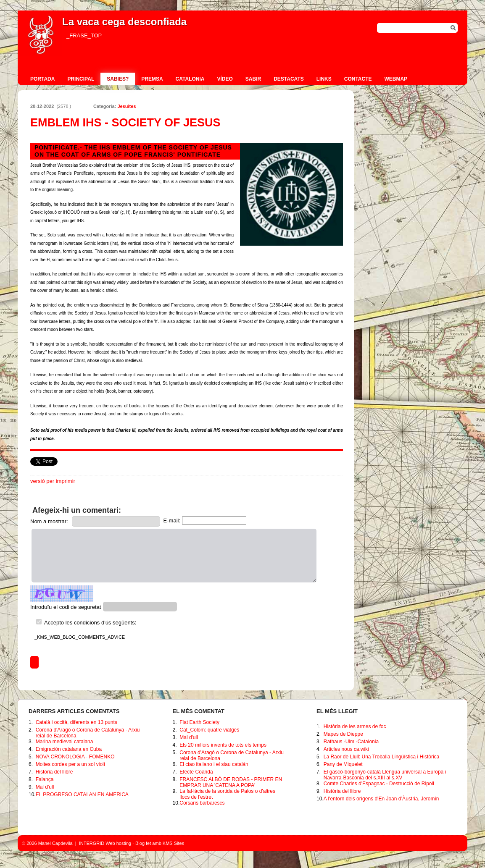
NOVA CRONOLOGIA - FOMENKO (75, 757)
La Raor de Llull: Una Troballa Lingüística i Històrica (381, 757)
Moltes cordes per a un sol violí (70, 764)
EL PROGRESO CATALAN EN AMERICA (82, 795)
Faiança (45, 779)
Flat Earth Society (199, 722)
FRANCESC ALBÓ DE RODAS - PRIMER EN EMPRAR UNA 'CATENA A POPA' (231, 782)
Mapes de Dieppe (343, 734)
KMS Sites (173, 843)
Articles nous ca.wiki (346, 749)
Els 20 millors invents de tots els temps (223, 745)
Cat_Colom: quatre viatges (209, 730)
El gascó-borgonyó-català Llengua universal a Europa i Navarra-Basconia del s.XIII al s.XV (385, 775)
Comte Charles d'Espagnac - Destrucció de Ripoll (379, 784)
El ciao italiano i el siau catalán (214, 764)
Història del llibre (54, 772)
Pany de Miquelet (343, 764)
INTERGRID (92, 843)
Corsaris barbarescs (202, 803)
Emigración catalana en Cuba (69, 749)
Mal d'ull (45, 787)
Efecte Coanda (196, 772)
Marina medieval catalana (65, 742)
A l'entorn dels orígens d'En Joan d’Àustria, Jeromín (381, 799)
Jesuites (127, 106)
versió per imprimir (53, 481)
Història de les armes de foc (355, 726)
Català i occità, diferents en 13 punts (76, 722)
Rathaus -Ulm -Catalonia (351, 742)
